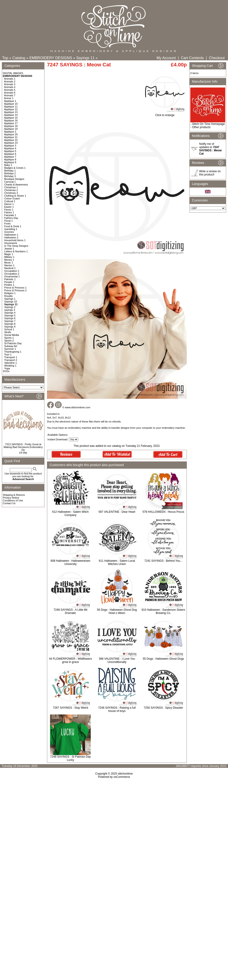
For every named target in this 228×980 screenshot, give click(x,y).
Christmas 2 (11, 190)
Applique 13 (11, 112)
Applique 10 (11, 104)
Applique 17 (11, 123)
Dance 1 (9, 204)
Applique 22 (11, 140)
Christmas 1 (11, 187)
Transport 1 (11, 357)
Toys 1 (8, 354)
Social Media (12, 335)
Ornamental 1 (12, 276)
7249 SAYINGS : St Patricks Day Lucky (71, 758)
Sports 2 (9, 341)
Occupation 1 (12, 271)
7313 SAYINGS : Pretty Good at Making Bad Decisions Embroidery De (23, 447)
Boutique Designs (14, 179)
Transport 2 (11, 360)
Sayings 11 (85, 58)
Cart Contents (192, 58)
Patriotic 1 (10, 279)
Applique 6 (10, 154)
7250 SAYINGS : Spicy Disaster (163, 708)
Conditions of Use (13, 500)
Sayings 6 (10, 318)
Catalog (19, 58)
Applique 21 (11, 137)
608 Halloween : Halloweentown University (70, 562)
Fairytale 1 (10, 215)
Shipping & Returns (14, 495)
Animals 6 (10, 93)
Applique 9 (10, 162)
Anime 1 (9, 98)
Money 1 (9, 260)
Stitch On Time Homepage (208, 124)
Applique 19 (11, 129)
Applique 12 (11, 109)
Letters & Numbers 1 (16, 251)
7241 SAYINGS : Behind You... (163, 561)
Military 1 (9, 257)
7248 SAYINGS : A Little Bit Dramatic (70, 611)
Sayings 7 (10, 321)
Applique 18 (11, 126)
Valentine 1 (10, 363)
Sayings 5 (10, 315)
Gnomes (9, 232)
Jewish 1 (9, 249)
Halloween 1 (11, 235)
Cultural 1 (10, 201)
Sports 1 (9, 338)
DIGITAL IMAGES (13, 73)
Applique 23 (11, 143)
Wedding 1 (10, 366)
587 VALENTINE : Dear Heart (117, 512)
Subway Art (11, 346)
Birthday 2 (10, 173)
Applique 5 (10, 151)
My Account (166, 58)
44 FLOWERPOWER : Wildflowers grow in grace (70, 660)
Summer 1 (10, 349)
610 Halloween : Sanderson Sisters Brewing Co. (163, 611)
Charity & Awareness (16, 185)
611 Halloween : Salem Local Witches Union (117, 562)
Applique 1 (10, 101)
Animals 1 (10, 79)
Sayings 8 (10, 324)
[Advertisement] (114, 829)
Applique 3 (10, 146)
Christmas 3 (11, 193)
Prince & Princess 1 (15, 288)
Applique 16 (11, 120)
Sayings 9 (10, 327)
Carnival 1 (10, 182)
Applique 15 (11, 118)
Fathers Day (11, 218)
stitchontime (125, 774)
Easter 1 (9, 207)
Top (5, 58)
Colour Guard (12, 198)
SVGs (6, 371)
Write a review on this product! (210, 173)
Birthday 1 (10, 171)
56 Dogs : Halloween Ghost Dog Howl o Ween (117, 611)
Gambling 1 (11, 229)
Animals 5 (10, 90)
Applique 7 (10, 157)
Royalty (8, 296)
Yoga (7, 368)
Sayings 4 (10, 313)
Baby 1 (8, 165)
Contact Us (9, 503)
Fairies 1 (9, 212)
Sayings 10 (10, 302)
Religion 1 (10, 293)
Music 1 (9, 263)
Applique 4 (10, 148)
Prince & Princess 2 (15, 290)
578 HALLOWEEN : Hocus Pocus (163, 512)
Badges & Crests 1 (15, 168)
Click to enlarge (165, 114)
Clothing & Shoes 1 (15, 196)
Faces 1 (9, 210)
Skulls (8, 332)
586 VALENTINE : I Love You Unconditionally (117, 660)
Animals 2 (10, 81)
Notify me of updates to (210, 149)
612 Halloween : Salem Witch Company (70, 513)
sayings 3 (10, 310)
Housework (11, 243)
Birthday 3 (10, 176)
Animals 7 (10, 95)
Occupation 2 (12, 274)
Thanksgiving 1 (13, 352)
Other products (201, 127)
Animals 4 (10, 87)
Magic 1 (9, 254)
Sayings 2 (10, 307)
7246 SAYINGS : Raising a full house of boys (117, 709)
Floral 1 (8, 221)
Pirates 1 (9, 285)
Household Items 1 (15, 240)
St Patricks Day (13, 343)
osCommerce (122, 777)
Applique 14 (11, 115)
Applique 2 (10, 132)
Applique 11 (11, 107)
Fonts (7, 224)
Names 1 (9, 265)
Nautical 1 (10, 268)
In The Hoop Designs (16, 246)
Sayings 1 (10, 299)
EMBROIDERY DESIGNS (51, 58)
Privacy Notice (11, 498)
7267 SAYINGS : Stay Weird (70, 708)
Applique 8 (10, 159)
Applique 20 (11, 134)
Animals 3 (10, 84)
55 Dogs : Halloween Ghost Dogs (163, 659)
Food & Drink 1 (13, 226)
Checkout (217, 58)
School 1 (9, 329)
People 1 (9, 282)
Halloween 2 (11, 237)
